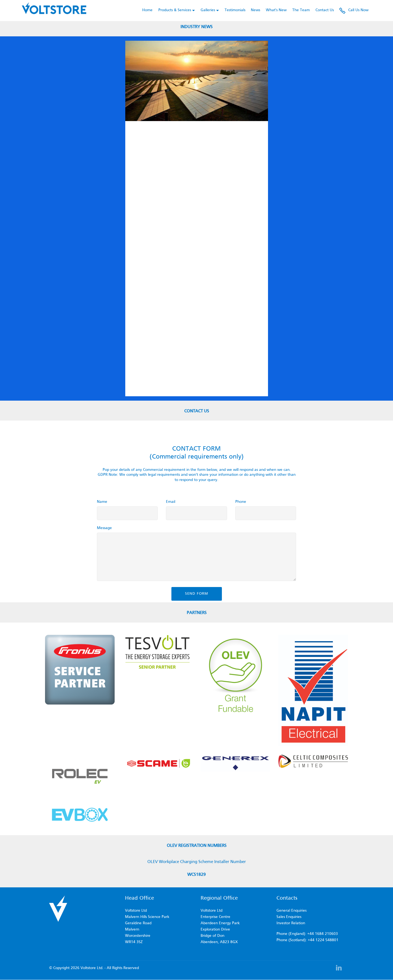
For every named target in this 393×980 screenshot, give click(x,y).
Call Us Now (354, 10)
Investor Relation (291, 923)
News (255, 10)
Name (102, 502)
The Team (301, 10)
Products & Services (175, 10)
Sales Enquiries (289, 917)
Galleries (208, 10)
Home (147, 10)
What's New (276, 10)
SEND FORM (197, 594)
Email (171, 502)
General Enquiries (291, 911)
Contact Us (325, 10)
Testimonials (235, 10)
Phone (241, 502)
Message (104, 528)
